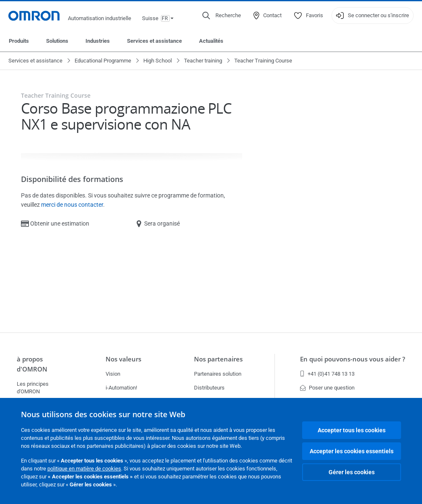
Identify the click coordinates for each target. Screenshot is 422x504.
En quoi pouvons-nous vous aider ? (353, 359)
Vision (113, 374)
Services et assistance (154, 41)
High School (158, 61)
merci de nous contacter (72, 205)
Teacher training (203, 61)
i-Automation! (121, 388)
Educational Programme (103, 61)
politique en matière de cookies (84, 469)
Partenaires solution (218, 374)
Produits (19, 41)
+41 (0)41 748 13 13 (327, 374)
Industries (98, 41)
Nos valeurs (123, 359)
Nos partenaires (218, 359)
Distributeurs (209, 388)
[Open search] (222, 16)
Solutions (57, 41)
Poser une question (327, 388)
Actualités (211, 41)
